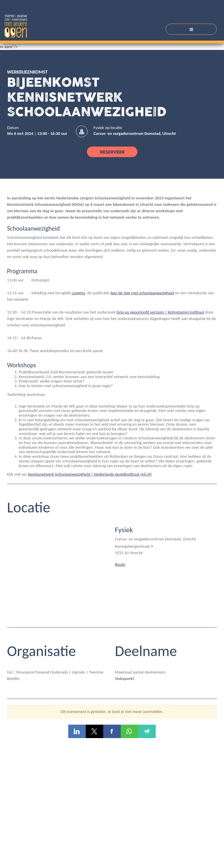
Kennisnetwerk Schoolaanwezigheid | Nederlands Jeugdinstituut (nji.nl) (90, 474)
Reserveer (112, 152)
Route (120, 564)
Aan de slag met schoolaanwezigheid (142, 293)
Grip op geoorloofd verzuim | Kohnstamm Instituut (160, 312)
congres (78, 293)
